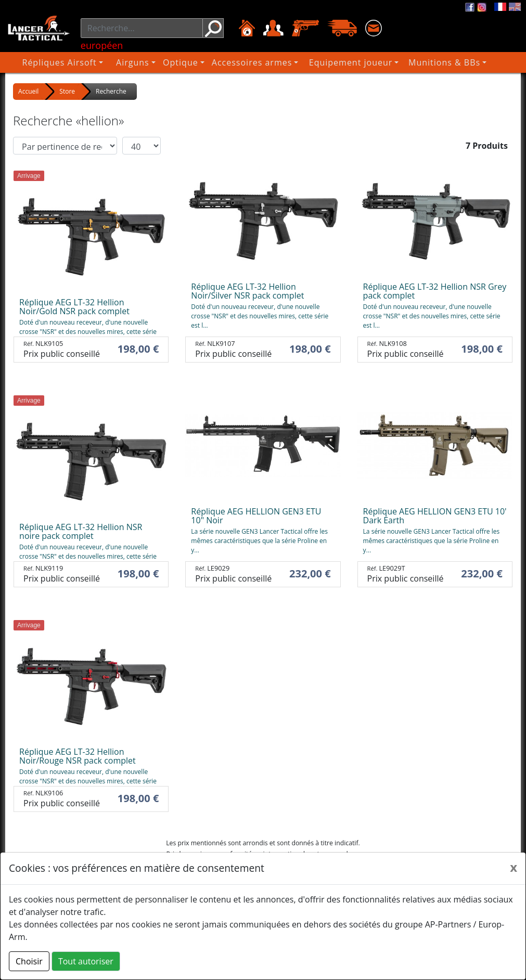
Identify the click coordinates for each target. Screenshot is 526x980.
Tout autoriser (86, 961)
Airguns (140, 62)
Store (67, 91)
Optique (188, 62)
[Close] (514, 867)
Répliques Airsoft (71, 62)
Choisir (29, 961)
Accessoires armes (261, 62)
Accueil (28, 91)
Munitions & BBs (450, 62)
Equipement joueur (358, 62)
